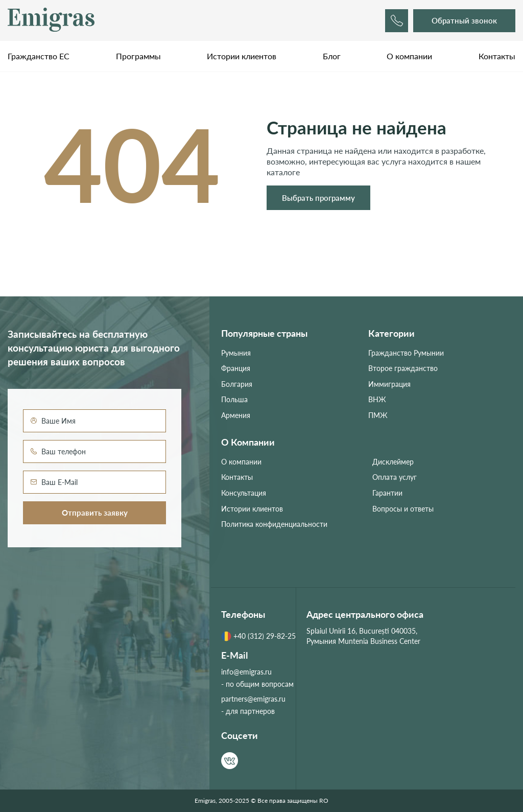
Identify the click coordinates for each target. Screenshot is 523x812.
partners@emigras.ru (253, 699)
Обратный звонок (464, 20)
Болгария (237, 384)
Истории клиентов (242, 56)
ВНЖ (377, 399)
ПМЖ (378, 415)
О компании (409, 56)
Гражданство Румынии (406, 353)
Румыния (236, 353)
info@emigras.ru (246, 672)
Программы (138, 56)
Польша (234, 399)
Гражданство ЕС (39, 56)
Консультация (244, 493)
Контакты (497, 56)
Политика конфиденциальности (274, 524)
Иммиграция (389, 384)
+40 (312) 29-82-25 (258, 636)
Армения (236, 415)
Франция (236, 368)
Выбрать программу (318, 198)
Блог (332, 56)
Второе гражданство (403, 368)
